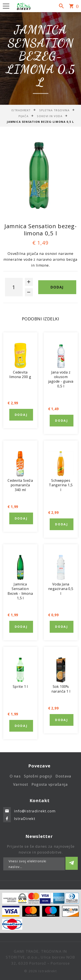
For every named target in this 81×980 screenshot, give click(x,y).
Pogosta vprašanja (50, 786)
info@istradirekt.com (35, 808)
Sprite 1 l (20, 687)
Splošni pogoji (38, 778)
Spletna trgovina (54, 110)
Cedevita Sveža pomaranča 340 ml (20, 485)
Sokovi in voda (50, 116)
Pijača (24, 116)
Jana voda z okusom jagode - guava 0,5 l (61, 379)
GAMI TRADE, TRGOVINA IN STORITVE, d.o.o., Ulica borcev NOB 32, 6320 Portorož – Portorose (40, 957)
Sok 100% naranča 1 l (61, 689)
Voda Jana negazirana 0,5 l (61, 589)
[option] (40, 177)
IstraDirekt (21, 110)
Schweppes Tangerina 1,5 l (61, 485)
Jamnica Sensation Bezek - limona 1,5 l (20, 591)
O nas (15, 778)
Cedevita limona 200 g (20, 374)
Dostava (63, 778)
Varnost (21, 786)
